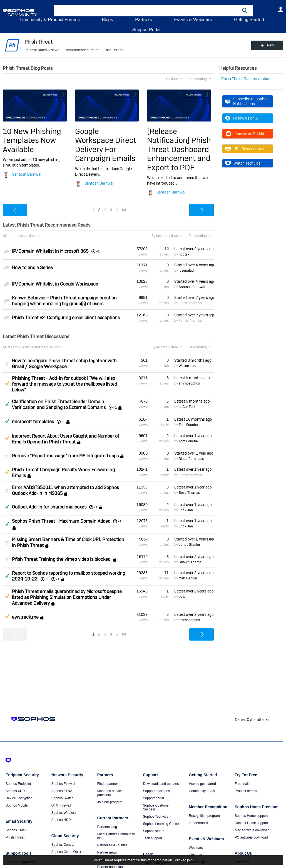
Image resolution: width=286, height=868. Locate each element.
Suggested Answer (7, 383)
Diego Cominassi (192, 459)
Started (194, 265)
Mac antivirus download (252, 830)
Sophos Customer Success (156, 807)
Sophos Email (16, 830)
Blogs (107, 20)
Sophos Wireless (64, 813)
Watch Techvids (243, 163)
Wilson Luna (188, 366)
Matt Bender (188, 578)
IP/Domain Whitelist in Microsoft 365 (50, 251)
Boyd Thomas (189, 493)
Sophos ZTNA (62, 791)
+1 (63, 422)
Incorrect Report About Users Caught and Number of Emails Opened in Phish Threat (66, 439)
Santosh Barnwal (27, 174)
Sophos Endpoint (18, 784)
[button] (245, 10)
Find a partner (108, 784)
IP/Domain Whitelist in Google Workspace (55, 284)
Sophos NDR (61, 820)
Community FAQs (202, 791)
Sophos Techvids (156, 817)
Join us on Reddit (245, 134)
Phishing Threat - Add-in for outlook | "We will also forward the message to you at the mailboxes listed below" (64, 384)
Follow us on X (241, 118)
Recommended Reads (82, 50)
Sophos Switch (62, 798)
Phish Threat (15, 837)
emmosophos (189, 383)
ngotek (184, 254)
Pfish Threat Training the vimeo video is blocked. (62, 559)
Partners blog (107, 827)
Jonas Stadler (189, 545)
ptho (182, 597)
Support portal (153, 798)
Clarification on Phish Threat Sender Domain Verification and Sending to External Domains (59, 405)
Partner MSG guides (112, 845)
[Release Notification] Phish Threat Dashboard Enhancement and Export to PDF (179, 149)
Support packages (156, 791)
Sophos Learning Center (161, 824)
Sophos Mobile (17, 805)
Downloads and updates (161, 784)
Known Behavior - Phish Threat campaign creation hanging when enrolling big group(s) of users (64, 301)
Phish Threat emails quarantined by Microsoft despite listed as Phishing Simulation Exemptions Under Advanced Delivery (67, 597)
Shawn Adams (190, 562)
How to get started (202, 784)
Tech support (152, 838)
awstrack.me (25, 617)
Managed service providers (110, 793)
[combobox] (145, 11)
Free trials (242, 784)
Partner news (107, 852)
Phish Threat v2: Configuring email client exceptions (66, 318)
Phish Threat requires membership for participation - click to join (143, 860)
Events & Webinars (193, 20)
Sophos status (153, 831)
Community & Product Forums (50, 20)
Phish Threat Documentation (246, 79)
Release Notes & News (42, 50)
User (280, 9)
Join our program (110, 802)
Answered (7, 404)
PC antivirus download (251, 837)
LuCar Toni (187, 407)
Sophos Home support (251, 816)
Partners (143, 20)
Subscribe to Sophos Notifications (247, 101)
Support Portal (146, 30)
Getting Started (249, 20)
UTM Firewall (61, 805)
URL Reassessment (246, 149)
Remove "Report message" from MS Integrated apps (65, 456)
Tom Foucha (188, 425)
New (271, 45)
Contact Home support (251, 823)
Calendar (196, 855)
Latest (194, 249)
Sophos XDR (15, 791)
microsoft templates (33, 422)
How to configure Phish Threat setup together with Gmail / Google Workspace (64, 364)
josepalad (186, 271)
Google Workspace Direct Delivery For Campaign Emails (106, 145)
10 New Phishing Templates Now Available (32, 140)
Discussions (114, 50)
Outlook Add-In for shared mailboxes (49, 507)
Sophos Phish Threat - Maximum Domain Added (61, 521)
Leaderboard (198, 823)
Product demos (246, 791)
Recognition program (204, 816)
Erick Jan (186, 510)
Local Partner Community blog (116, 836)
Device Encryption (19, 798)
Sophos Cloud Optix (66, 852)
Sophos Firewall (63, 784)
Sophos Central (63, 845)
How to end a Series (32, 268)
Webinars (196, 848)
